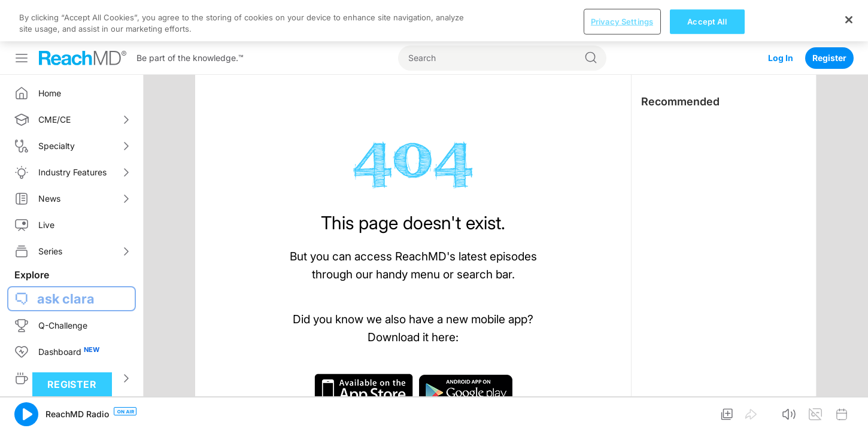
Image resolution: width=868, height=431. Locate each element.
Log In (781, 16)
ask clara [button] (66, 257)
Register (829, 16)
